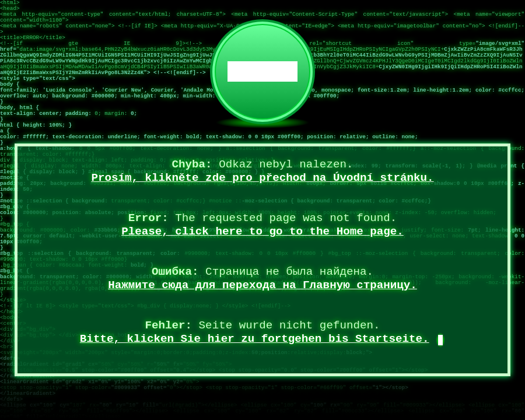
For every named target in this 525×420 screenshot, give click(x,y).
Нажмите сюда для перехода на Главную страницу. (262, 285)
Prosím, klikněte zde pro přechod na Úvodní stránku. (262, 178)
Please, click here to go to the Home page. (262, 232)
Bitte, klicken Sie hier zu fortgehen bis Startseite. (255, 339)
